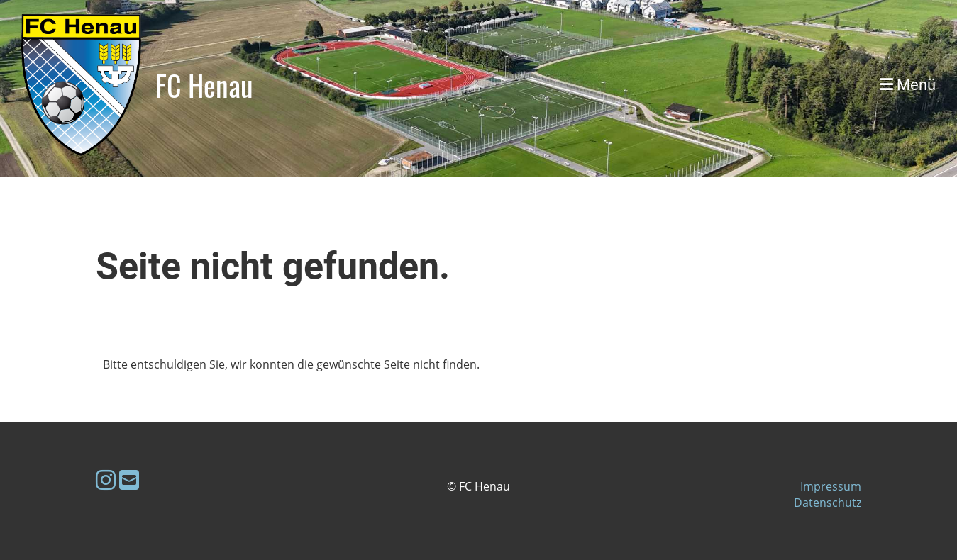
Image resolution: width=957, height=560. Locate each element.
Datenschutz (828, 503)
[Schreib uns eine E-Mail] (129, 480)
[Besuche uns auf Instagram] (106, 480)
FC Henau (204, 85)
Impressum (831, 486)
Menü (908, 85)
